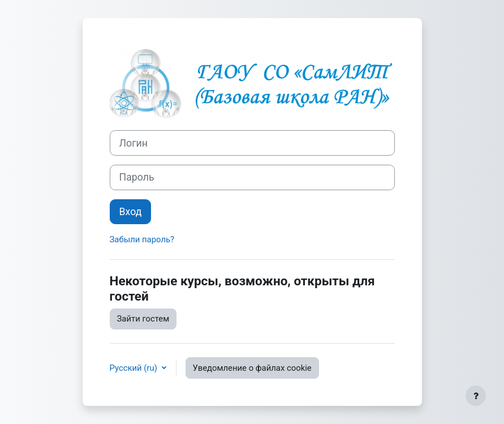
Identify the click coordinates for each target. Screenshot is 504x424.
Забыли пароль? (142, 239)
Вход (131, 212)
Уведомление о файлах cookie (252, 368)
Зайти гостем (143, 319)
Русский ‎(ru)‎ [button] (135, 368)
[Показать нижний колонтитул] (476, 396)
